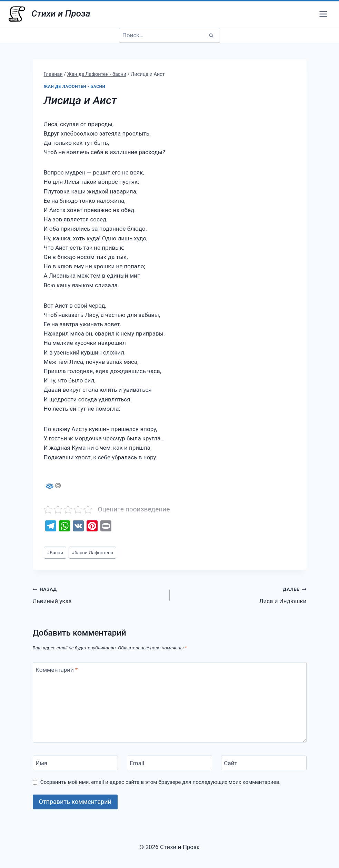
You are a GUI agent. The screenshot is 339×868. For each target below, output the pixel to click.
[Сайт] (264, 763)
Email (137, 763)
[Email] (170, 763)
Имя (41, 763)
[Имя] (76, 763)
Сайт (230, 763)
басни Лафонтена (92, 552)
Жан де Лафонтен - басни (75, 87)
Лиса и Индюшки (241, 594)
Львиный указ (98, 594)
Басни (55, 552)
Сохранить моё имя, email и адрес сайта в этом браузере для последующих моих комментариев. (161, 782)
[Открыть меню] (323, 14)
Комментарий (57, 670)
